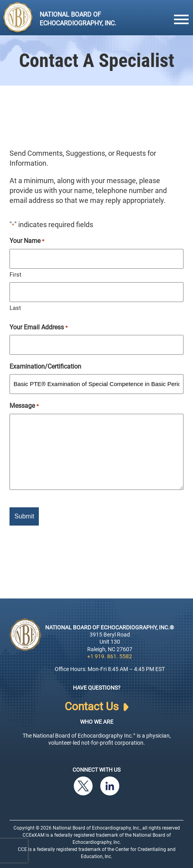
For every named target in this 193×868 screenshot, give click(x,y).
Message (24, 406)
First (15, 275)
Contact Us (96, 707)
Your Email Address (38, 327)
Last (15, 308)
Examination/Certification (45, 366)
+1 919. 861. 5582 (110, 656)
